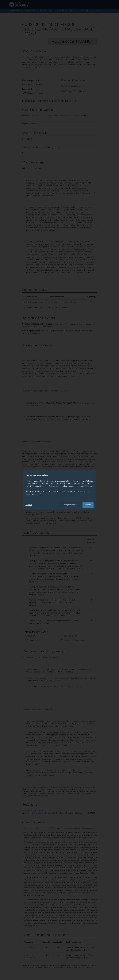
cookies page (35, 494)
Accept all (88, 505)
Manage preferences (71, 505)
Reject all (29, 505)
